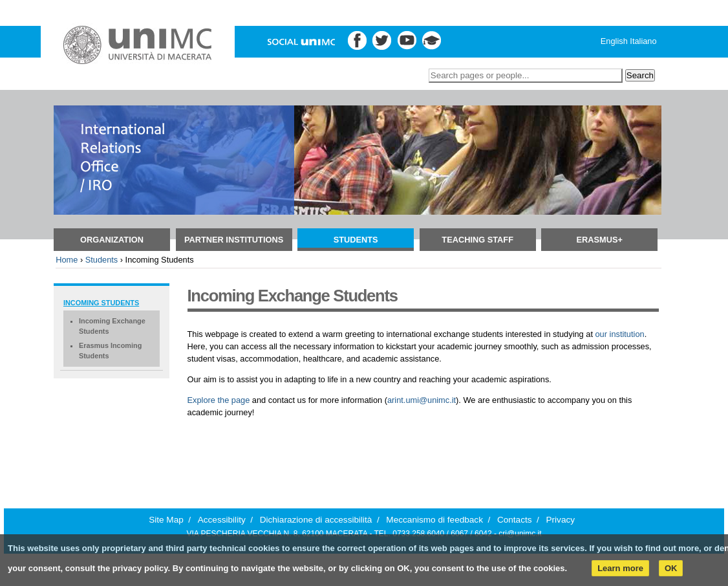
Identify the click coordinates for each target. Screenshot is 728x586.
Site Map (166, 520)
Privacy (560, 520)
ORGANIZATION (112, 240)
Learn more (620, 568)
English (614, 41)
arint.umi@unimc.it (422, 400)
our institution (620, 334)
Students (356, 240)
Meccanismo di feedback (434, 520)
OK (671, 568)
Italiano (643, 41)
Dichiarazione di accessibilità (316, 520)
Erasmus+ (600, 240)
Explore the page (219, 400)
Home (67, 260)
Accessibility (222, 520)
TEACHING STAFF (477, 240)
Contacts (515, 520)
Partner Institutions (234, 240)
